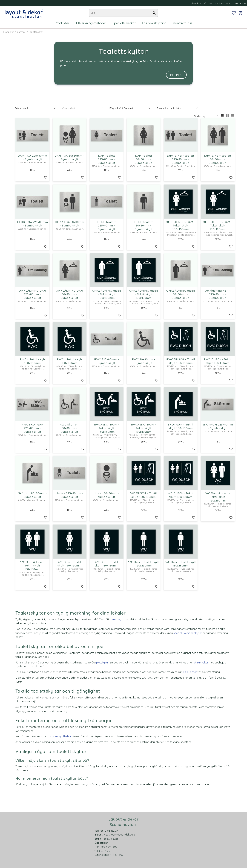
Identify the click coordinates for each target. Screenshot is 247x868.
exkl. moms (240, 3)
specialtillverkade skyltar (188, 633)
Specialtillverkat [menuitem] (124, 23)
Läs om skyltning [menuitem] (154, 23)
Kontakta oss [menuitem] (221, 3)
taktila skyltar (200, 663)
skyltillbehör (190, 672)
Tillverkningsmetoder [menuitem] (91, 23)
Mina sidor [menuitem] (196, 3)
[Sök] (154, 13)
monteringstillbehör (60, 736)
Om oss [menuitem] (208, 3)
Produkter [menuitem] (62, 23)
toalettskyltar (118, 619)
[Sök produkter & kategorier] (123, 13)
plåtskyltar (102, 663)
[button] (234, 13)
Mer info (176, 75)
